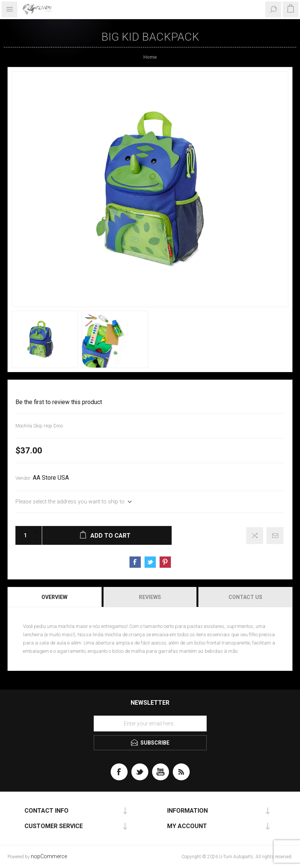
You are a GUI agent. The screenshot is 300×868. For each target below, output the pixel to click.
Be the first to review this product (59, 402)
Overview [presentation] (54, 597)
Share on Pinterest (165, 562)
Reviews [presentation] (150, 597)
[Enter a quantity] (23, 535)
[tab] (55, 597)
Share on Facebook (135, 562)
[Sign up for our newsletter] (150, 724)
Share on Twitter (150, 562)
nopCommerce (49, 857)
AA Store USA (51, 478)
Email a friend (275, 536)
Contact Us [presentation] (245, 597)
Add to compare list (255, 536)
